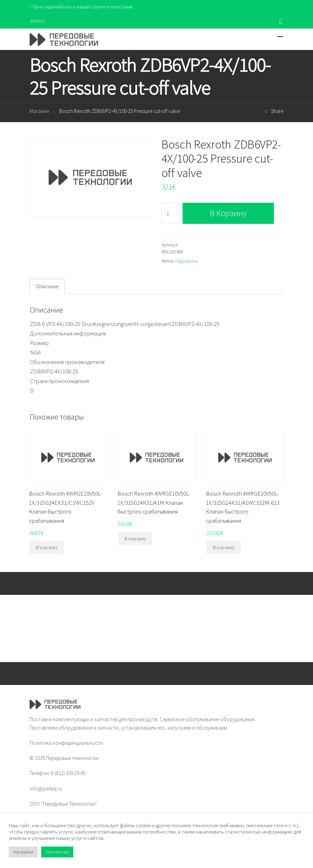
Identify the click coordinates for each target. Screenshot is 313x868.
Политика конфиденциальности (66, 743)
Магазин (39, 111)
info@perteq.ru (46, 789)
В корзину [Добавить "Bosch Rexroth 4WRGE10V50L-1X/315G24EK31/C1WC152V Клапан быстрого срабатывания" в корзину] (47, 547)
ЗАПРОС (38, 21)
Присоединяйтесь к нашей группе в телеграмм (81, 7)
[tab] (47, 287)
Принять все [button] (57, 852)
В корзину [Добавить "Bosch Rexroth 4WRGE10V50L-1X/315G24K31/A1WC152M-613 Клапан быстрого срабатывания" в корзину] (224, 547)
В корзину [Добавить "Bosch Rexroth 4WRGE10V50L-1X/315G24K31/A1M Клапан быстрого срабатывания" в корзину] (135, 539)
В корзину (228, 213)
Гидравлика (187, 261)
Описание (47, 286)
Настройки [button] (23, 852)
